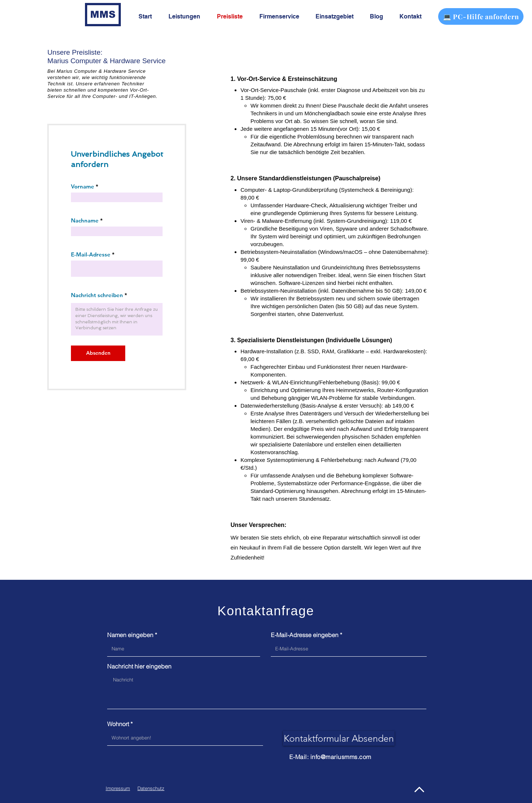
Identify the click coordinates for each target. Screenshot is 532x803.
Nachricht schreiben (97, 295)
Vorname (83, 186)
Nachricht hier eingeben (139, 666)
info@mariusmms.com (341, 757)
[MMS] (103, 15)
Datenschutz (151, 788)
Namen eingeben (130, 635)
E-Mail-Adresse (91, 254)
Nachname (85, 220)
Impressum (118, 788)
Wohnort (118, 724)
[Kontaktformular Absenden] (339, 738)
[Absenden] (98, 353)
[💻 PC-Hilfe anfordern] (481, 16)
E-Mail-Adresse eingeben (305, 635)
